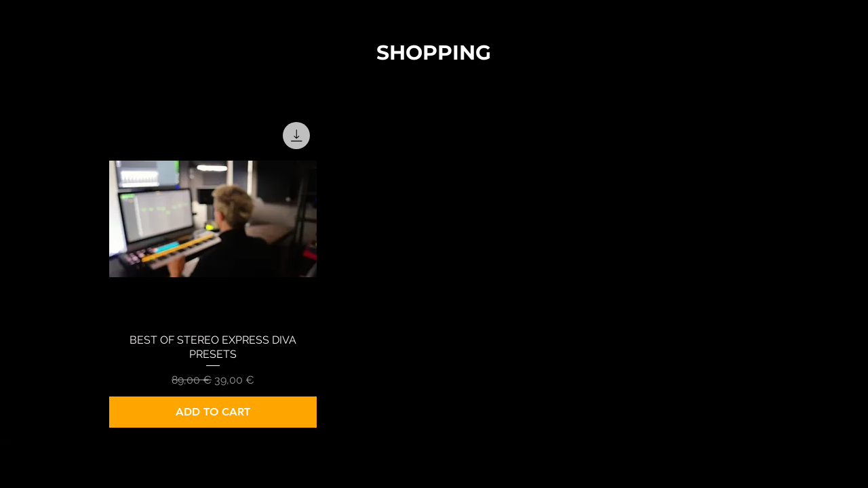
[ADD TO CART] (213, 412)
